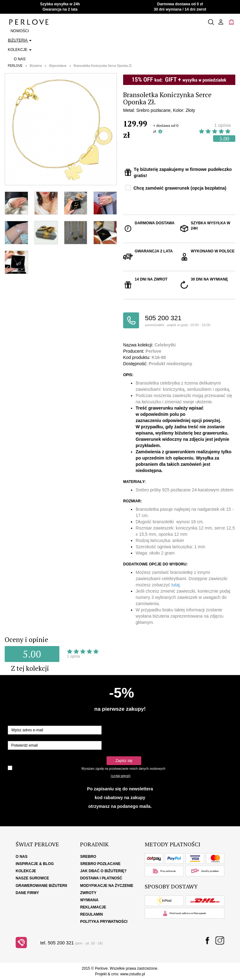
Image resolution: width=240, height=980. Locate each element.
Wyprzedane (58, 66)
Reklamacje (93, 907)
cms (115, 974)
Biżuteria (20, 40)
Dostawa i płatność (101, 878)
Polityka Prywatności (104, 922)
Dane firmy (27, 893)
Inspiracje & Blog (35, 864)
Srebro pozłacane (100, 864)
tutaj (175, 585)
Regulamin (91, 914)
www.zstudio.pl (133, 974)
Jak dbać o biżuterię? (103, 871)
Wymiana (89, 900)
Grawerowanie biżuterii (41, 886)
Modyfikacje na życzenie (107, 886)
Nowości (20, 31)
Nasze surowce (32, 878)
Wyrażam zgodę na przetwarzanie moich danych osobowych (123, 769)
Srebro (88, 857)
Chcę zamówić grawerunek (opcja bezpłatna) (180, 188)
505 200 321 (190, 321)
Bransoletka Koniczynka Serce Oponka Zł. (103, 66)
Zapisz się (124, 761)
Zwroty (88, 893)
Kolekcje (20, 50)
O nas (20, 59)
